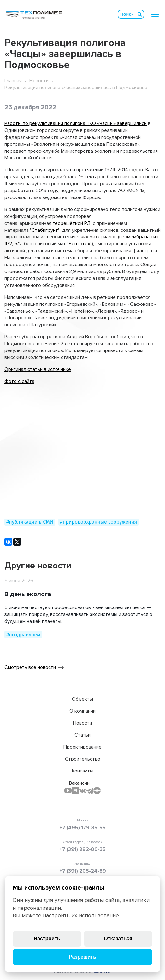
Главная (13, 81)
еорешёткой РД (73, 223)
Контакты (83, 771)
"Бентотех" (80, 244)
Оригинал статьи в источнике (38, 369)
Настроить (47, 939)
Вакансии (79, 783)
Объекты (82, 699)
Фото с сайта (19, 381)
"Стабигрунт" (45, 230)
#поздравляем (23, 635)
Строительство (83, 759)
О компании (82, 711)
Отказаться (118, 939)
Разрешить (82, 957)
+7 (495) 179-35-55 (82, 828)
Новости (39, 81)
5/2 (18, 244)
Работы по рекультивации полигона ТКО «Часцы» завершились (76, 123)
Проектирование (82, 747)
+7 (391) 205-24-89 (83, 871)
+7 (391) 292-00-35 (82, 849)
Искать (140, 14)
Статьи (82, 735)
